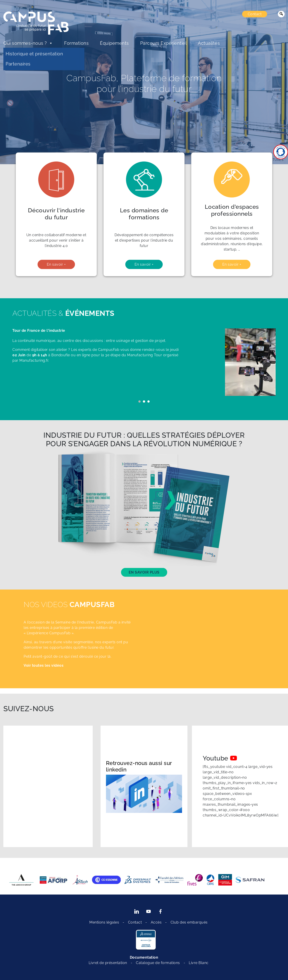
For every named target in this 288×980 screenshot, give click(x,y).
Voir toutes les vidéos (44, 665)
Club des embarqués (189, 922)
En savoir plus (144, 572)
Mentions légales (104, 922)
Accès (156, 922)
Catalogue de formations (158, 963)
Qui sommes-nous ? (28, 43)
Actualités (209, 43)
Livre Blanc (199, 963)
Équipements (114, 43)
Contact (255, 14)
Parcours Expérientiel (163, 43)
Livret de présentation (108, 963)
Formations (76, 43)
